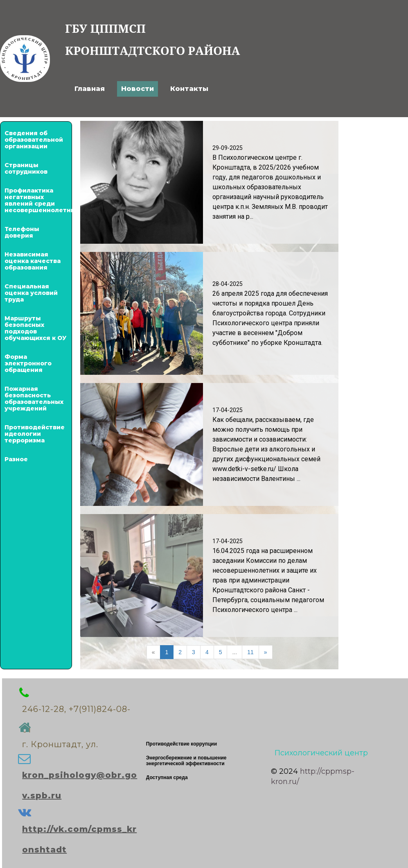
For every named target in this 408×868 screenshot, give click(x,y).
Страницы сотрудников (26, 168)
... (234, 652)
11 (250, 652)
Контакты (189, 89)
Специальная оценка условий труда (31, 293)
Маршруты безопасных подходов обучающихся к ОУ (35, 328)
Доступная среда (167, 777)
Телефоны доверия (22, 232)
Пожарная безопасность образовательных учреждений (34, 399)
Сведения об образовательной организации (34, 140)
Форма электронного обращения (28, 363)
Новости (138, 89)
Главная (90, 89)
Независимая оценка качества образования (33, 261)
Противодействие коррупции (181, 744)
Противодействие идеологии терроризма (35, 434)
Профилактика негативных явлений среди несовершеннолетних (36, 200)
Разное (16, 459)
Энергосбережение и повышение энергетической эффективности (186, 761)
